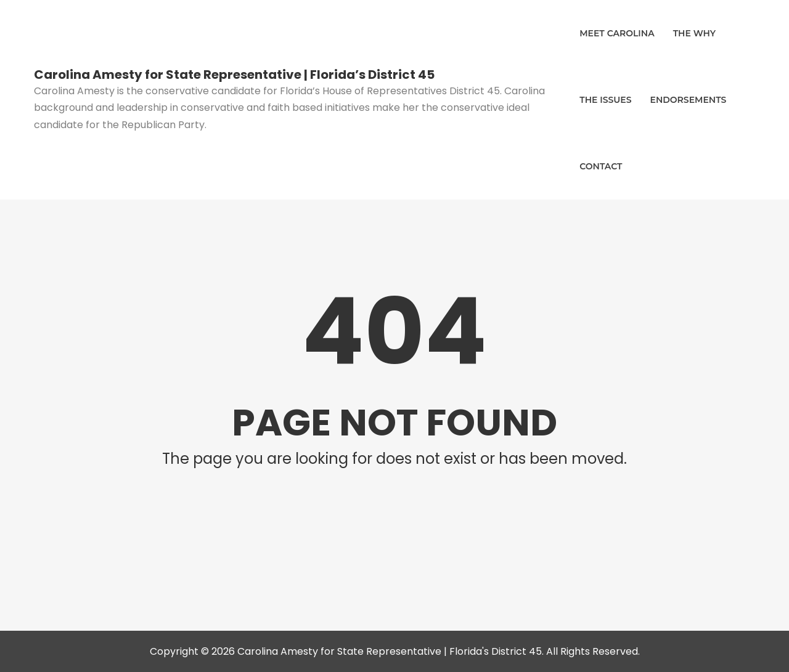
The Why (694, 33)
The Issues (605, 100)
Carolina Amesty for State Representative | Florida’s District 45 (234, 75)
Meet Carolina (617, 33)
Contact (601, 166)
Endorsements (689, 100)
